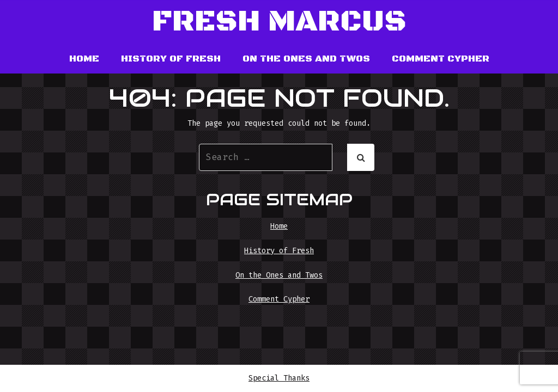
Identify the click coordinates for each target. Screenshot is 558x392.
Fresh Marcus (279, 22)
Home (84, 59)
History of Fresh (171, 59)
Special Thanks (279, 378)
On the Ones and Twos (306, 59)
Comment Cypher (441, 59)
